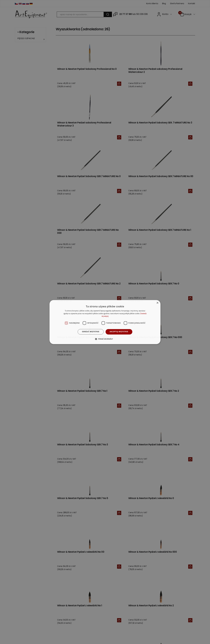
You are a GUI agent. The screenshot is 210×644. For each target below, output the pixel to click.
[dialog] (105, 322)
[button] (105, 339)
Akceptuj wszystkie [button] (119, 332)
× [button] (157, 303)
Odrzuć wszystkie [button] (91, 332)
